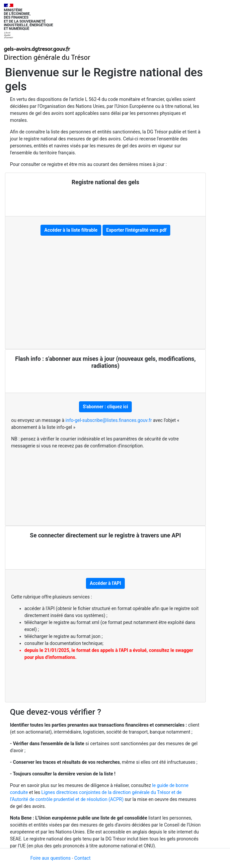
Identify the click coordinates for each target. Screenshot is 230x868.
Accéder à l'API (106, 583)
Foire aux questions (51, 858)
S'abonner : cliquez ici (105, 407)
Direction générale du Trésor (47, 57)
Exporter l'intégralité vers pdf (136, 230)
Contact (82, 858)
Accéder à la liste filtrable (71, 230)
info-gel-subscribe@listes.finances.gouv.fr (109, 420)
